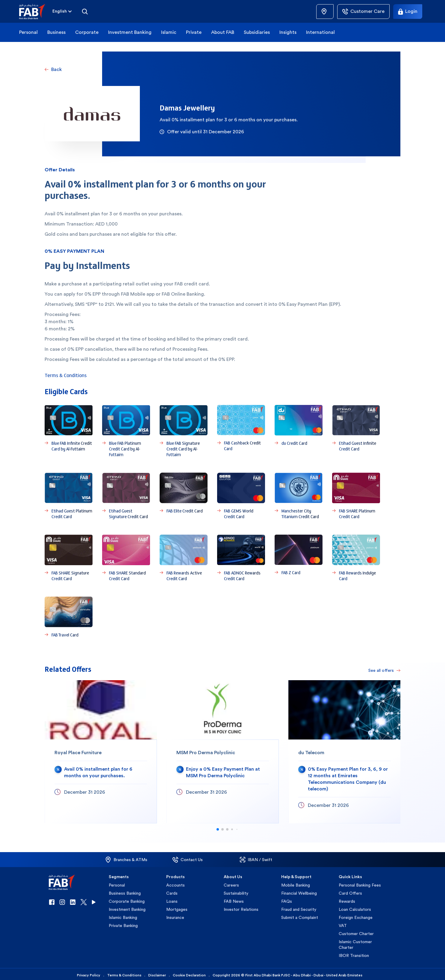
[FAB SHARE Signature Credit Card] (69, 558)
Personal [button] (28, 32)
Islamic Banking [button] (123, 915)
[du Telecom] (345, 750)
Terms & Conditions (66, 375)
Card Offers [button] (350, 891)
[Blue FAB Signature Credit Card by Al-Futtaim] (184, 431)
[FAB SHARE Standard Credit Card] (126, 558)
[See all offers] (383, 668)
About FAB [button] (223, 32)
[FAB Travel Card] (69, 617)
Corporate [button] (87, 32)
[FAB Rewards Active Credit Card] (184, 558)
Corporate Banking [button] (127, 899)
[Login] (408, 12)
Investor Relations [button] (241, 907)
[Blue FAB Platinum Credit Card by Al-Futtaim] (126, 431)
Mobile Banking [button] (296, 883)
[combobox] (60, 12)
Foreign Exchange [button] (356, 915)
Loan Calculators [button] (355, 907)
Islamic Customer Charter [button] (355, 942)
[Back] (53, 69)
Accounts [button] (175, 883)
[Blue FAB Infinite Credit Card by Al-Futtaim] (69, 431)
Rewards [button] (347, 899)
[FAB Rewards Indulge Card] (356, 558)
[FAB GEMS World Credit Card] (241, 496)
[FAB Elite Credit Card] (184, 496)
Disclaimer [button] (157, 973)
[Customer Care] (363, 12)
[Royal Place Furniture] (101, 750)
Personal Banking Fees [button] (360, 883)
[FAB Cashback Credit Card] (241, 431)
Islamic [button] (169, 32)
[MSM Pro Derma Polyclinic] (223, 750)
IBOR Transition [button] (354, 953)
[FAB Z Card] (299, 558)
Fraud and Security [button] (299, 907)
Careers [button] (231, 883)
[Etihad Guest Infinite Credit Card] (356, 431)
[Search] (85, 11)
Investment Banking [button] (130, 32)
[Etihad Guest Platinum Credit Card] (69, 496)
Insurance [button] (175, 915)
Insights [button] (288, 32)
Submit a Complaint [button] (300, 915)
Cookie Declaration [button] (189, 973)
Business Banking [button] (125, 891)
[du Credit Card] (299, 431)
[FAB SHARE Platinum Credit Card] (356, 496)
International (320, 32)
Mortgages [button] (177, 907)
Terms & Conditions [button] (124, 973)
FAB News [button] (234, 899)
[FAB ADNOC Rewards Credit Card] (241, 558)
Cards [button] (172, 891)
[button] (36, 12)
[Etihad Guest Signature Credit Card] (126, 496)
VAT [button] (343, 923)
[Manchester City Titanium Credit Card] (299, 496)
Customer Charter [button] (356, 931)
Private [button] (194, 32)
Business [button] (56, 32)
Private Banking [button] (123, 923)
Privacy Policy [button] (89, 973)
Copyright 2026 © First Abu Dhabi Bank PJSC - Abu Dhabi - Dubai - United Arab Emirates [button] (287, 973)
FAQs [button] (287, 899)
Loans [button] (172, 899)
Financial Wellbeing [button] (299, 891)
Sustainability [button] (236, 891)
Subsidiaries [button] (257, 32)
